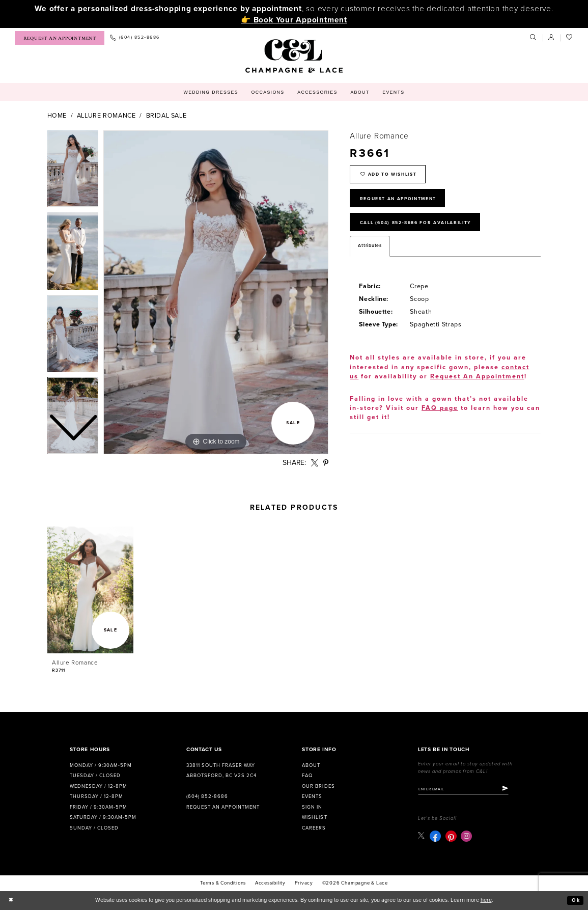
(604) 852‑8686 (207, 796)
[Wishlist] (570, 38)
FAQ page (440, 416)
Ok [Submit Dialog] (575, 902)
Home (57, 116)
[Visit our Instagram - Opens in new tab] (467, 837)
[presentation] (91, 590)
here (486, 902)
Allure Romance (106, 116)
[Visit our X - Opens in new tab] (422, 837)
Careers (314, 828)
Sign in (312, 807)
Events (312, 796)
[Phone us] (135, 38)
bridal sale (166, 116)
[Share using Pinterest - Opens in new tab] (326, 463)
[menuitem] (60, 38)
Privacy (304, 885)
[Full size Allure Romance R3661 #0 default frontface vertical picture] (216, 292)
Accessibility (270, 885)
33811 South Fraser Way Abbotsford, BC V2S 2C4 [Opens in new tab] (221, 771)
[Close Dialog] (12, 902)
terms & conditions (223, 885)
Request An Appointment (404, 202)
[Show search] (534, 38)
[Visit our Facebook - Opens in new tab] (436, 837)
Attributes (370, 253)
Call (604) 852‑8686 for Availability (425, 229)
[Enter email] (468, 790)
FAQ (307, 776)
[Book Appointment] (60, 38)
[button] (552, 38)
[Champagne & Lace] (294, 56)
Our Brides (318, 786)
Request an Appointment (223, 807)
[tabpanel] (216, 292)
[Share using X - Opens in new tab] (314, 463)
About (311, 765)
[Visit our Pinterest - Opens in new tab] (452, 837)
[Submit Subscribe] (515, 790)
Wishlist (314, 817)
